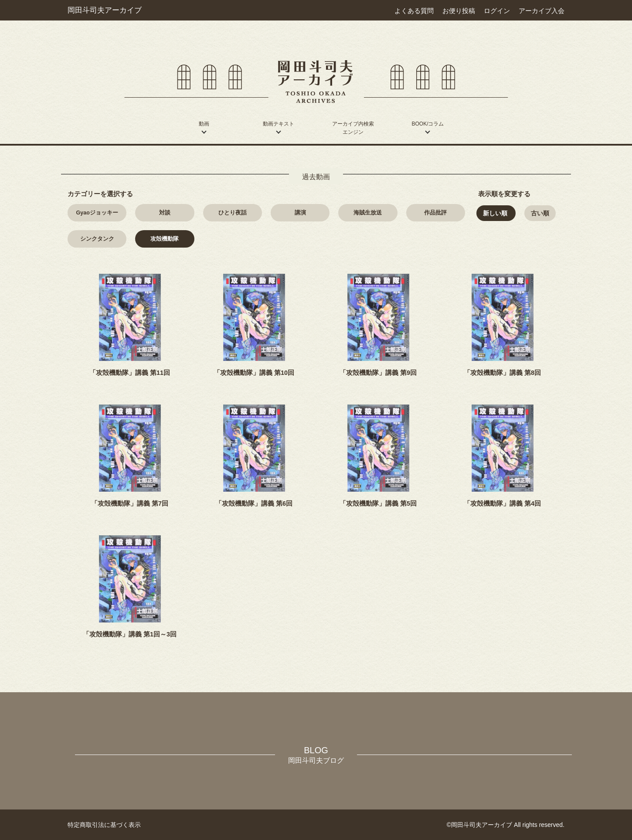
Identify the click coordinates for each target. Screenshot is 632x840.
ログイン (497, 11)
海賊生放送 (368, 213)
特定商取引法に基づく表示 (104, 825)
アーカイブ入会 (542, 11)
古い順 (540, 213)
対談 (165, 213)
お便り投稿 (459, 11)
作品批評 (435, 213)
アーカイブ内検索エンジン (353, 128)
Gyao (97, 213)
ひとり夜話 (233, 213)
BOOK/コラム (428, 124)
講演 (300, 213)
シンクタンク (97, 239)
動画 (204, 124)
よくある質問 (414, 11)
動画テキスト (279, 124)
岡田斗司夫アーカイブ (105, 10)
